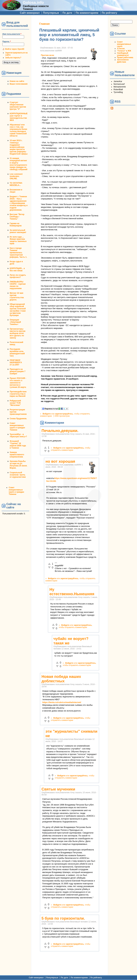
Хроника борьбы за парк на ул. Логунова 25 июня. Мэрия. (18, 465)
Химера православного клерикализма (17, 455)
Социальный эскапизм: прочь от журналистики (18, 475)
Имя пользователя (12, 34)
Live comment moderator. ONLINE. (16, 176)
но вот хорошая (60, 461)
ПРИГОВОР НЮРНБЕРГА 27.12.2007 (16, 363)
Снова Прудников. (18, 419)
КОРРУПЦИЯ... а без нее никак (17, 269)
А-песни (121, 49)
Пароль (7, 42)
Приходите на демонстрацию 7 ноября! (18, 371)
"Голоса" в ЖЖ (124, 51)
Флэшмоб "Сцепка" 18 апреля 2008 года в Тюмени (18, 445)
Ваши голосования (19, 84)
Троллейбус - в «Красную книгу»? (18, 435)
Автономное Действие (123, 61)
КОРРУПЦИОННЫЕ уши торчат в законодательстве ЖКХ (19, 117)
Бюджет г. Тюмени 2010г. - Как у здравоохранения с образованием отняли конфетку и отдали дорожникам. (19, 203)
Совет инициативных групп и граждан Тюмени (17, 427)
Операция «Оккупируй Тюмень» (15, 322)
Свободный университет (123, 54)
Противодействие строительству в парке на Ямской (18, 394)
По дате (67, 13)
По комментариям (87, 13)
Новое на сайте (17, 81)
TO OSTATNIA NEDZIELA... (16, 184)
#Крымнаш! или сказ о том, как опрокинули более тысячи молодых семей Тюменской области (18, 130)
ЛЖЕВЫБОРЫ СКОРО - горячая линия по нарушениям (18, 285)
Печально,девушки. (60, 431)
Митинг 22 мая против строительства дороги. (17, 296)
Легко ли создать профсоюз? (18, 276)
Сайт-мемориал (30, 13)
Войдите (47, 414)
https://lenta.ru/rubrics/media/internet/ (62, 702)
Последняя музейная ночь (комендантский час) (17, 352)
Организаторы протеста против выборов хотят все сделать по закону (18, 333)
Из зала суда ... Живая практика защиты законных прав (18, 240)
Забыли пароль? (13, 58)
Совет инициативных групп (124, 44)
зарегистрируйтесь (64, 414)
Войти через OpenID (15, 49)
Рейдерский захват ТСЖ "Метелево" (15, 403)
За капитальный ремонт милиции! (18, 231)
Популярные (51, 13)
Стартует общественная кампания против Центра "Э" (18, 106)
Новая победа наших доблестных (61, 679)
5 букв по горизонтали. (63, 918)
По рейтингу (109, 13)
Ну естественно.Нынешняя (72, 592)
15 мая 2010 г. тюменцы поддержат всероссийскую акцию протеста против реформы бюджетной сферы (19, 147)
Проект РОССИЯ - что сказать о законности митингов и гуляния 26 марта (18, 383)
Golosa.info (33, 2)
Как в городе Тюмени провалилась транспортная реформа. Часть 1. (18, 253)
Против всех (47, 55)
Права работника (125, 57)
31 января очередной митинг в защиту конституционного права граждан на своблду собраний (18, 164)
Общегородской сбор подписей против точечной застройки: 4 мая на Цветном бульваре (18, 310)
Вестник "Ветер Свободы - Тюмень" (17, 217)
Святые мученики (58, 789)
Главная (44, 24)
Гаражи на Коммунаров (16, 225)
